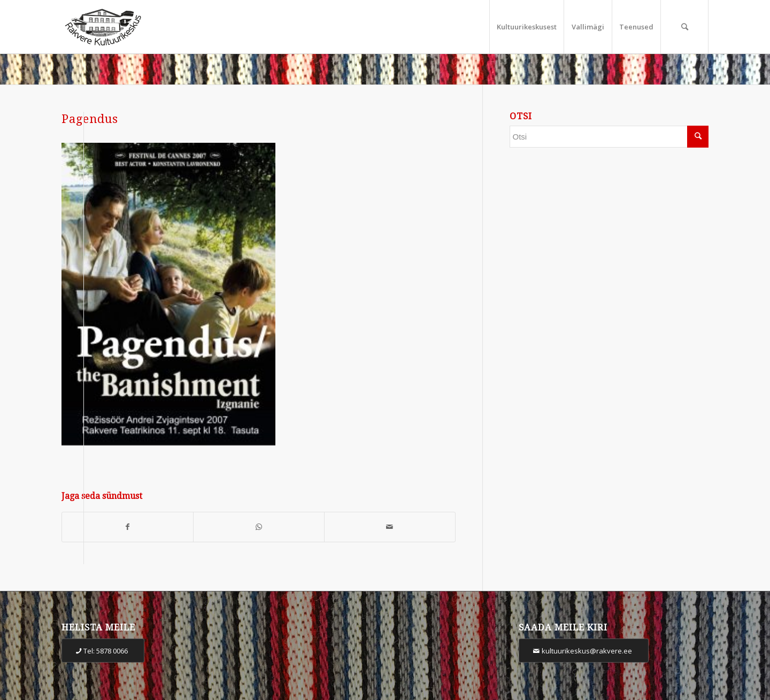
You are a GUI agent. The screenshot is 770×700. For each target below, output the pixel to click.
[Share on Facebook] (128, 527)
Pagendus (90, 119)
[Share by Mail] (390, 527)
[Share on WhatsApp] (259, 527)
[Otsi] (684, 27)
